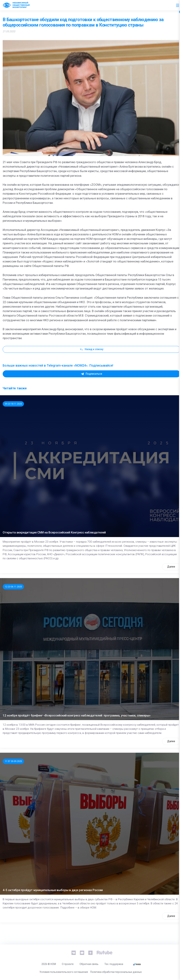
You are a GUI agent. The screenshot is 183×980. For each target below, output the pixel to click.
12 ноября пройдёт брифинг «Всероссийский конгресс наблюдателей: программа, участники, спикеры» (77, 715)
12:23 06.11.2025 (13, 587)
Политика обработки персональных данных (116, 972)
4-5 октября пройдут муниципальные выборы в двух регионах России (53, 890)
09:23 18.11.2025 (13, 404)
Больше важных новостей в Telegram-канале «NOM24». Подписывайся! (58, 365)
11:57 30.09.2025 (13, 761)
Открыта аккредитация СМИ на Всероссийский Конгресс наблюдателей (54, 532)
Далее (171, 567)
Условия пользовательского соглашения (64, 972)
